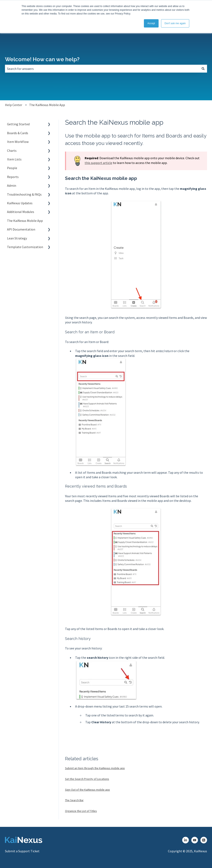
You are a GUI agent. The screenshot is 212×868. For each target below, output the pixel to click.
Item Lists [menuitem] (14, 159)
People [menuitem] (12, 168)
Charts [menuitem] (12, 151)
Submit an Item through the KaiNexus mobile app (95, 768)
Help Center (14, 105)
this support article (98, 163)
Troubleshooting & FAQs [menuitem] (24, 194)
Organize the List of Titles (81, 811)
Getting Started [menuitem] (18, 124)
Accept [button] (151, 23)
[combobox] (102, 69)
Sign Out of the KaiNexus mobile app (87, 790)
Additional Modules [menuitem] (21, 212)
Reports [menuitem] (13, 177)
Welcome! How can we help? (42, 59)
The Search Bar (74, 800)
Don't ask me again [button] (175, 23)
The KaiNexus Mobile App (47, 105)
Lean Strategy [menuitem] (17, 238)
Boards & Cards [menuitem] (18, 133)
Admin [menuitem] (12, 185)
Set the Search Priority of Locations (87, 779)
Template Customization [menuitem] (25, 247)
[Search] (203, 69)
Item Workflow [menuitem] (18, 142)
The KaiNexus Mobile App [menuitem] (25, 221)
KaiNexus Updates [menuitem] (20, 203)
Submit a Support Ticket (22, 851)
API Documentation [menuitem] (21, 229)
